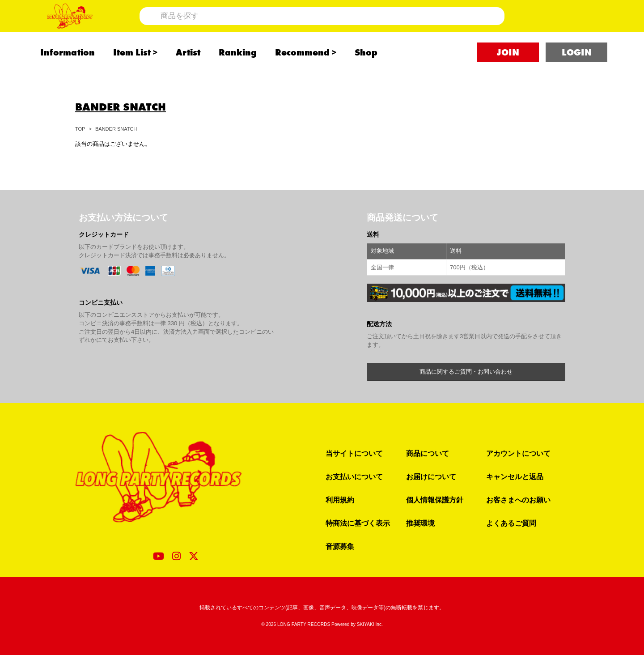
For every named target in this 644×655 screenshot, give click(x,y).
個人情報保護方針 (435, 500)
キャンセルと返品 (515, 476)
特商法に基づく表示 (358, 523)
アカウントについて (518, 453)
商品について (428, 453)
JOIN (508, 81)
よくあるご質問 (511, 523)
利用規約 (340, 500)
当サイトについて (354, 453)
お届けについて (431, 476)
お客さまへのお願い (518, 500)
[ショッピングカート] (574, 30)
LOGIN (577, 81)
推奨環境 (420, 523)
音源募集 (340, 546)
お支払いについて (354, 476)
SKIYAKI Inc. (370, 624)
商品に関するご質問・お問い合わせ (466, 372)
